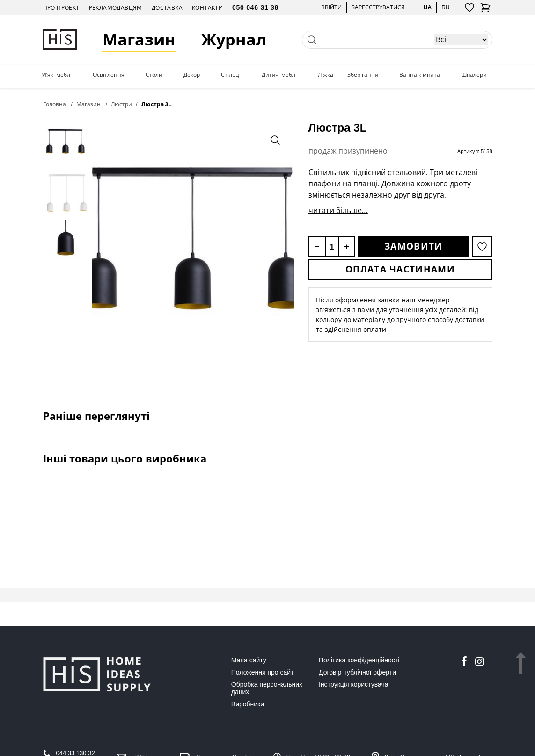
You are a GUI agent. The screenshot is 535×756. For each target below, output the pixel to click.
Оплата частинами (400, 269)
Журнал (234, 40)
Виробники (248, 704)
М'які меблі (56, 75)
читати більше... (338, 210)
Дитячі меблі (279, 75)
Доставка (167, 8)
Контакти (207, 8)
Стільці (231, 75)
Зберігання (363, 75)
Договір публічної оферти (357, 672)
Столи (154, 75)
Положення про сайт (263, 672)
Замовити (413, 246)
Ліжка (326, 75)
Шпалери (474, 75)
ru (445, 7)
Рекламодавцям (116, 8)
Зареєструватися (378, 7)
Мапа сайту (249, 660)
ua (428, 7)
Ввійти (331, 7)
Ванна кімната (420, 75)
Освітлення (109, 75)
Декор (192, 75)
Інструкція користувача (353, 684)
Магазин (139, 40)
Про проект (61, 8)
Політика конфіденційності (359, 660)
